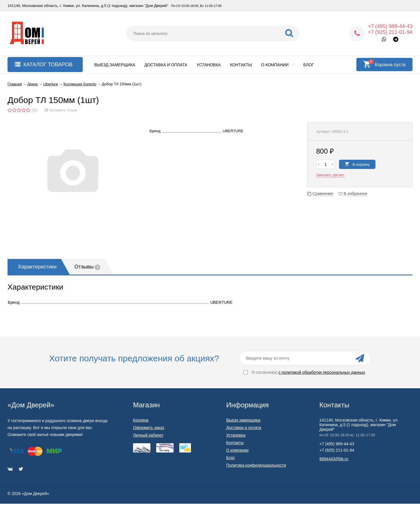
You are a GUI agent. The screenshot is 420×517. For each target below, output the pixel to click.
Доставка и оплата (166, 65)
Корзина (141, 420)
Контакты (241, 65)
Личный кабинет (148, 435)
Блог (309, 65)
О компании (278, 65)
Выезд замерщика (115, 65)
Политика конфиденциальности (256, 465)
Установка (209, 65)
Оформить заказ (149, 428)
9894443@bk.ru (334, 459)
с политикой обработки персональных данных (322, 372)
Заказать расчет (330, 175)
